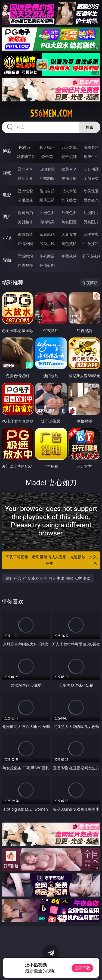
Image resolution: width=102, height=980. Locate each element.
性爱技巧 (91, 244)
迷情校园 (25, 244)
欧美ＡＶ (69, 169)
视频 (7, 173)
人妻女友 (69, 234)
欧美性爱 (91, 191)
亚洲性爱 (25, 191)
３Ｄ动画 (91, 169)
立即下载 (82, 968)
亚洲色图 (47, 213)
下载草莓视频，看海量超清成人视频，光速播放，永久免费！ (52, 560)
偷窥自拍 (25, 213)
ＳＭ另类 (91, 178)
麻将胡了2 (25, 156)
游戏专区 (91, 147)
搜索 (89, 127)
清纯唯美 (47, 222)
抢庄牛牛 (91, 156)
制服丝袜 (25, 200)
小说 (7, 238)
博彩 (7, 151)
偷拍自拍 (47, 191)
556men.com (51, 113)
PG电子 (25, 147)
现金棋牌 (69, 156)
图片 (7, 216)
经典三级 (47, 200)
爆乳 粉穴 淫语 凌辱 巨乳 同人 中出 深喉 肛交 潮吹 (48, 578)
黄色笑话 (69, 244)
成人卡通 (69, 191)
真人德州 (47, 147)
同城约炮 (25, 256)
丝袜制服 (47, 178)
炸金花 (47, 156)
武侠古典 (91, 234)
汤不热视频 (91, 256)
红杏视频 (25, 265)
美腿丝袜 (25, 222)
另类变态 (91, 200)
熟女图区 (69, 222)
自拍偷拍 (47, 169)
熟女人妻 (25, 178)
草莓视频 (69, 256)
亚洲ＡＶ (25, 169)
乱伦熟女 (69, 200)
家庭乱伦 (47, 234)
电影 (7, 195)
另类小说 (47, 244)
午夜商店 (47, 256)
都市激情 (25, 234)
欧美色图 (69, 213)
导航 (7, 260)
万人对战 (69, 147)
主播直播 (69, 178)
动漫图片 (91, 213)
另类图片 (91, 222)
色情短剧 (47, 265)
